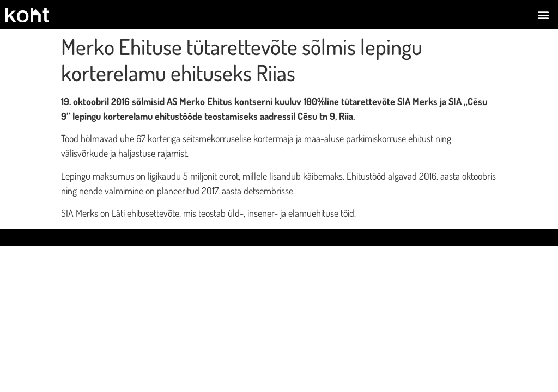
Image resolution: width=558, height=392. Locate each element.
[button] (544, 14)
